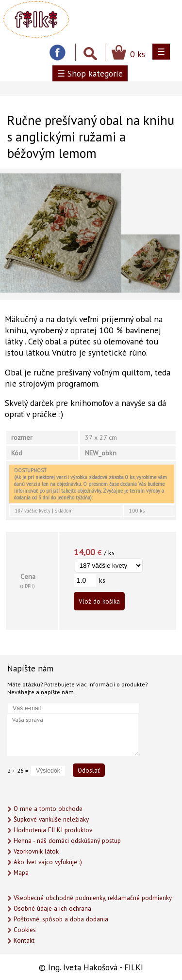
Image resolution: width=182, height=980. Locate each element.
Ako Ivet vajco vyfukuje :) (48, 862)
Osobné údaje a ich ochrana (52, 909)
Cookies (25, 930)
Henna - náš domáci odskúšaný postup (67, 841)
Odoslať (89, 770)
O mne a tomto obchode (48, 809)
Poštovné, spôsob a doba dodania (61, 919)
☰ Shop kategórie (90, 73)
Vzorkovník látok (36, 851)
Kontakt (24, 941)
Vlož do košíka (99, 601)
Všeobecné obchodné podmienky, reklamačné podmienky (93, 898)
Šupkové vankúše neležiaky (51, 819)
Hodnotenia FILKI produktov (53, 830)
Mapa (21, 873)
